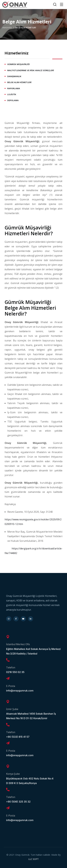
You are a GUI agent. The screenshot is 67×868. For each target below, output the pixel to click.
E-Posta (11, 686)
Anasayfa (7, 28)
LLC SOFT (33, 859)
